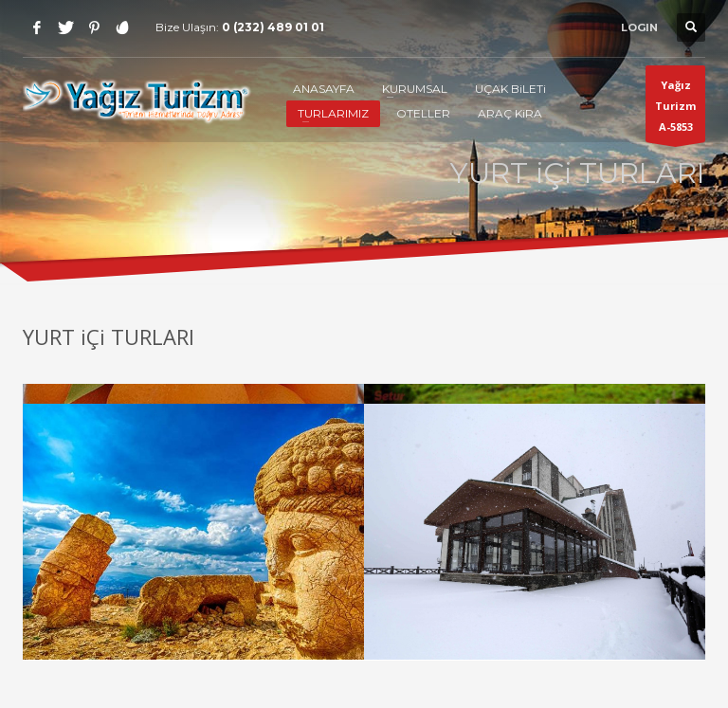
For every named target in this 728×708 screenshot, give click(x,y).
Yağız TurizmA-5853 (675, 110)
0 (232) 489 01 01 (273, 27)
